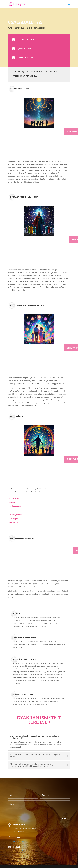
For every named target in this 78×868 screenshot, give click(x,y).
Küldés (65, 819)
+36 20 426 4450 (18, 841)
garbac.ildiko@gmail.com (21, 851)
